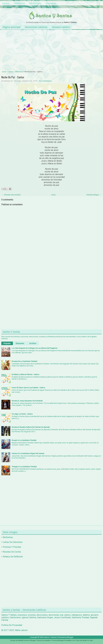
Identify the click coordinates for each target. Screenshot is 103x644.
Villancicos (19, 72)
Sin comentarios (45, 81)
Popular (7, 343)
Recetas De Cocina (12, 552)
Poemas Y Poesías (12, 547)
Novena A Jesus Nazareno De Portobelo (27, 401)
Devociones (35, 3)
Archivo (33, 343)
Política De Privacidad (12, 625)
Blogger (70, 637)
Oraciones (51, 3)
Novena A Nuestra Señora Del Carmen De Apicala (31, 427)
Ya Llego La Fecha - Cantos (22, 414)
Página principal (12, 27)
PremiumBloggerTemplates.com (64, 640)
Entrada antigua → (94, 195)
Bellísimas (8, 537)
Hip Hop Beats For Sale (85, 640)
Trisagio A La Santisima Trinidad (24, 467)
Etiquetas (20, 343)
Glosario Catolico (61, 27)
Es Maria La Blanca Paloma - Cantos (25, 374)
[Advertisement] (51, 50)
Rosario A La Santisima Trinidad (24, 440)
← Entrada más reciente (11, 195)
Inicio (4, 72)
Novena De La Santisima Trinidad (24, 361)
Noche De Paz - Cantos (13, 77)
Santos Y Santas (50, 637)
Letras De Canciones (13, 542)
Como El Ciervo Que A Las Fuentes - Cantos (28, 388)
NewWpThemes (24, 640)
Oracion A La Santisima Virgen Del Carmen (28, 453)
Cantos (6, 3)
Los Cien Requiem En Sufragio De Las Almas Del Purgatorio (35, 348)
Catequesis (19, 3)
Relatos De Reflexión (13, 557)
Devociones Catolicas (36, 27)
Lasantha (47, 640)
